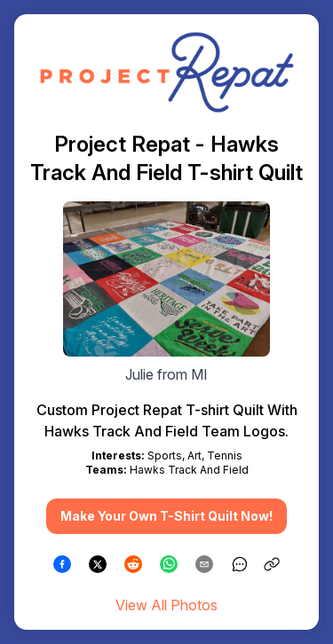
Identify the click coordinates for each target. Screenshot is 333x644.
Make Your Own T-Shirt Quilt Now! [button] (166, 516)
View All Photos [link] (166, 605)
